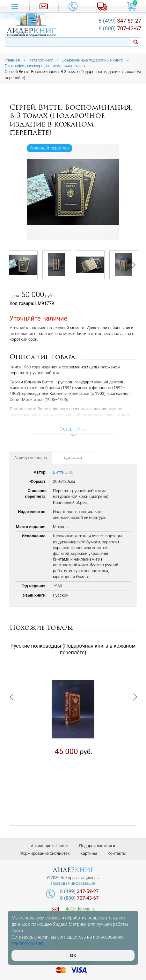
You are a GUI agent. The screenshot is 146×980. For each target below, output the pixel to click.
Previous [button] (14, 265)
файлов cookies (27, 943)
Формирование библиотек (45, 853)
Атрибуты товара (31, 457)
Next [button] (132, 265)
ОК (73, 955)
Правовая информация (73, 883)
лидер (73, 870)
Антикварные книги (50, 846)
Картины (89, 853)
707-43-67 (120, 28)
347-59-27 (120, 21)
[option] (73, 192)
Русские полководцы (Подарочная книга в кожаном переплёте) (73, 649)
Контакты (117, 853)
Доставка (73, 457)
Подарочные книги (97, 846)
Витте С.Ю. (63, 472)
